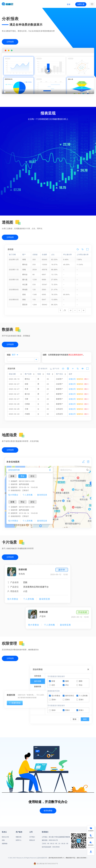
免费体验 (5, 844)
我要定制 (18, 837)
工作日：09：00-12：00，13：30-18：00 (55, 844)
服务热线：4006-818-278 (50, 840)
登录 (69, 4)
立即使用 (10, 42)
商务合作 (32, 840)
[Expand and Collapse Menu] (92, 4)
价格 (3, 840)
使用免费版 (48, 811)
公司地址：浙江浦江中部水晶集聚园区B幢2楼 (56, 837)
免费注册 (81, 4)
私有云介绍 (5, 837)
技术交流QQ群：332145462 (51, 847)
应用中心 (18, 840)
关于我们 (32, 837)
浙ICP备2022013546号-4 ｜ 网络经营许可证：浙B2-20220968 (68, 858)
